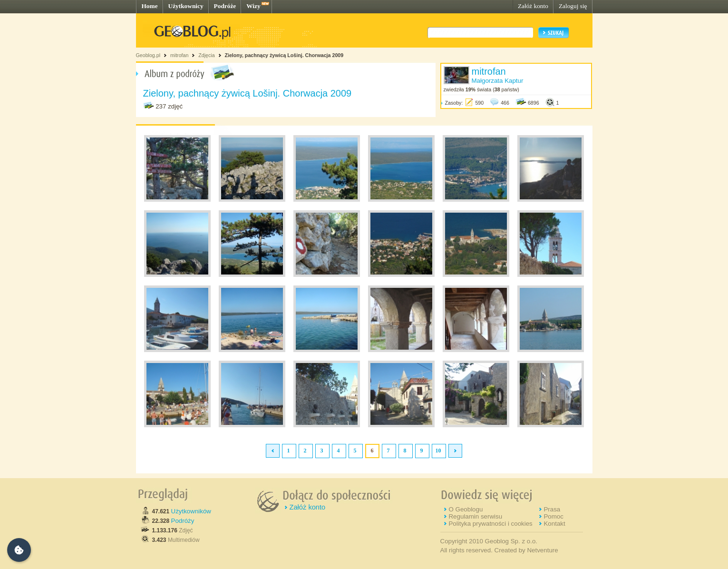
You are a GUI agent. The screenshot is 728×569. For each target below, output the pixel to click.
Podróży (183, 521)
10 (438, 451)
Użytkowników (191, 511)
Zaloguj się (573, 6)
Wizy (253, 6)
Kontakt (554, 524)
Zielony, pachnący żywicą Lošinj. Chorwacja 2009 (284, 55)
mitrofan (180, 55)
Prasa (552, 509)
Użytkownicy (186, 6)
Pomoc (553, 516)
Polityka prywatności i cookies (490, 524)
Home (150, 6)
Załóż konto (533, 6)
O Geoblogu (466, 509)
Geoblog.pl (148, 55)
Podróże (225, 6)
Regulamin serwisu (475, 516)
